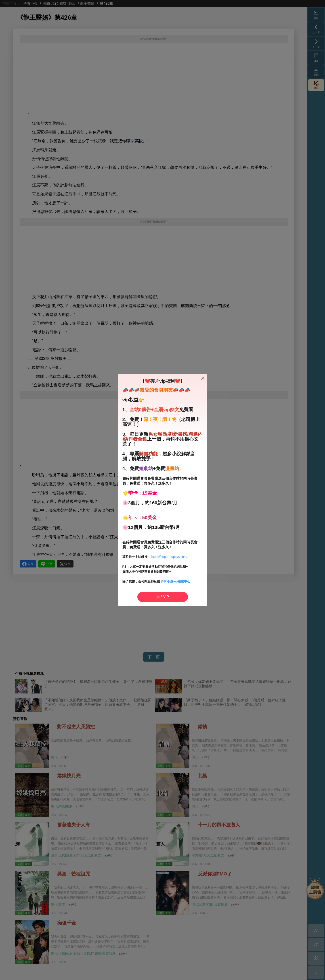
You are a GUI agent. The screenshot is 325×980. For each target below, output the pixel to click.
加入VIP (163, 597)
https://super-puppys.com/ (169, 557)
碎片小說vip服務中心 (175, 581)
